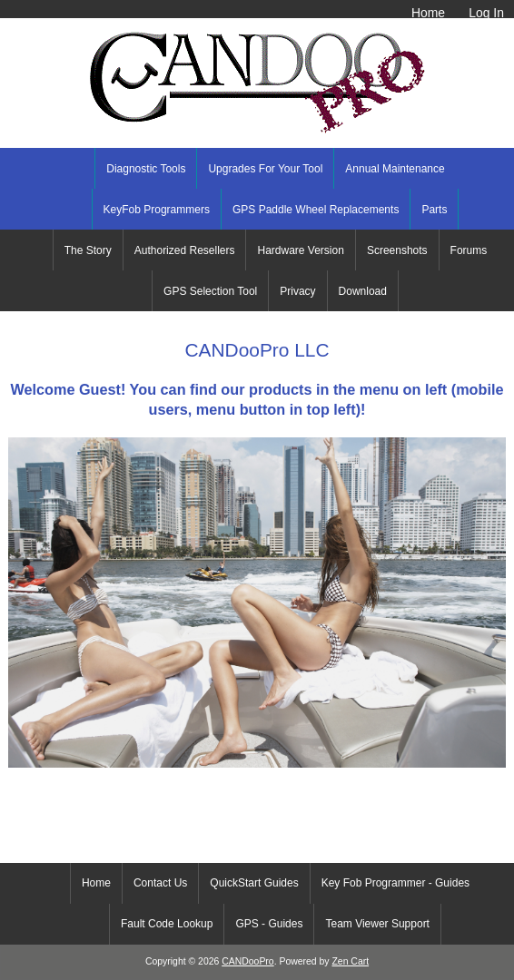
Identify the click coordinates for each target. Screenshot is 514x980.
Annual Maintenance (395, 169)
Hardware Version (300, 250)
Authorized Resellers (185, 250)
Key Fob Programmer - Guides (395, 883)
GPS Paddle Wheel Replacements (316, 210)
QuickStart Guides (254, 883)
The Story (88, 250)
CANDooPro (247, 961)
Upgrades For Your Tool (265, 169)
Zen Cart (350, 961)
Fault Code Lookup (167, 924)
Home (428, 13)
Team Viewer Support (377, 924)
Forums (469, 250)
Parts (434, 210)
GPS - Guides (269, 924)
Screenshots (397, 250)
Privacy (297, 291)
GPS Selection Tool (210, 291)
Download (363, 291)
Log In (486, 13)
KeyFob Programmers (157, 210)
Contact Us (160, 883)
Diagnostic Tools (146, 169)
